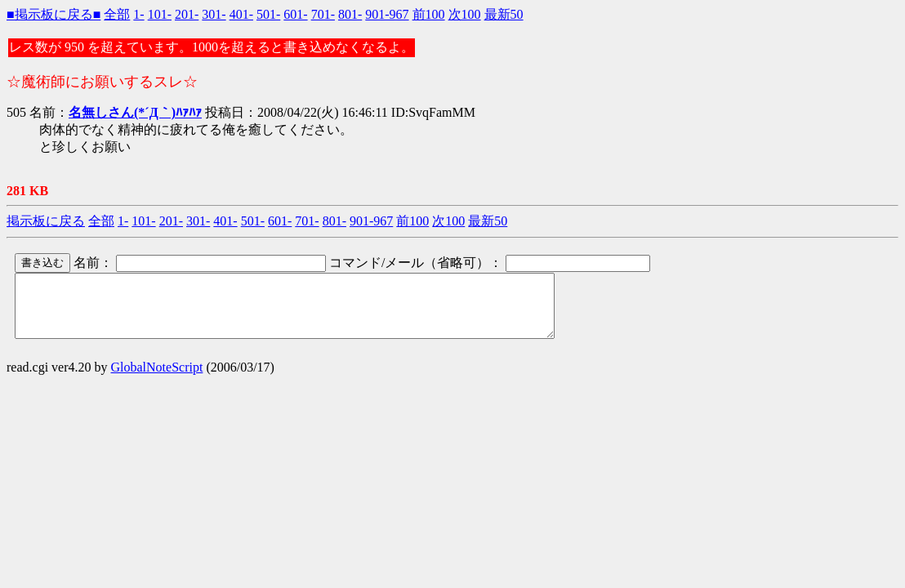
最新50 (504, 14)
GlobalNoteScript (157, 379)
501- (268, 14)
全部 (117, 14)
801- (350, 14)
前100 (429, 14)
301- (214, 14)
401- (241, 14)
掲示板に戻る (46, 221)
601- (295, 14)
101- (160, 14)
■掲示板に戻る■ (53, 14)
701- (323, 14)
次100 (465, 14)
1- (138, 14)
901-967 (387, 14)
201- (187, 14)
